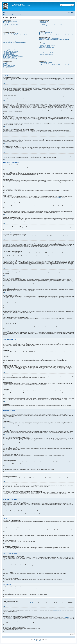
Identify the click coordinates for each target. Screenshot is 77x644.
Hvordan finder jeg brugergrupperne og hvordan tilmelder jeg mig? (50, 25)
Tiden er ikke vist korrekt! (7, 36)
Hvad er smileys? (6, 64)
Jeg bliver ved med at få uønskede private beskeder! (48, 34)
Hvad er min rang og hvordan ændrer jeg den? (10, 41)
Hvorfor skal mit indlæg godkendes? (9, 58)
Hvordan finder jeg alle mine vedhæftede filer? (47, 59)
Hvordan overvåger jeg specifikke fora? (46, 53)
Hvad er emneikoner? (6, 71)
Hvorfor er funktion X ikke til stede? (45, 64)
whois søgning (66, 618)
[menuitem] (10, 13)
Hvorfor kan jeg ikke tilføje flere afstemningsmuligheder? (12, 50)
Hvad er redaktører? (43, 23)
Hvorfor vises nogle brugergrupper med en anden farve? (49, 27)
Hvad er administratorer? (43, 22)
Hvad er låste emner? (6, 70)
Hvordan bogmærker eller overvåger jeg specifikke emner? (49, 52)
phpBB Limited (31, 603)
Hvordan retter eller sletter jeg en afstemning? (10, 51)
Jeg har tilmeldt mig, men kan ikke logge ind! (10, 25)
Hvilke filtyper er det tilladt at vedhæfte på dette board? (48, 58)
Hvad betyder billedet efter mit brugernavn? (10, 39)
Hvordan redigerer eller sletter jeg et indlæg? (10, 47)
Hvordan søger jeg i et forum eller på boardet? (47, 43)
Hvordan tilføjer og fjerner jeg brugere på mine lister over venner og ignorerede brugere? (54, 39)
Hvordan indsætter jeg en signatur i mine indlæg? (11, 48)
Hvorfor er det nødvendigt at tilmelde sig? (10, 22)
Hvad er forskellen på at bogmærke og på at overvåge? (49, 51)
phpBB (35, 639)
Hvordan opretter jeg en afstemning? (9, 49)
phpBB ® (59, 198)
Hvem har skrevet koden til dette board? (46, 63)
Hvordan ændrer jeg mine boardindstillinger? (10, 34)
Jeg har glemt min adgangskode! (8, 28)
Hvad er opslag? (5, 69)
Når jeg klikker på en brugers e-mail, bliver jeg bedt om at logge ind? (14, 42)
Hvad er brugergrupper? (43, 24)
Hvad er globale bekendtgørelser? (8, 67)
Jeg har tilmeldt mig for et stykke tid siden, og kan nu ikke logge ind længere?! (16, 27)
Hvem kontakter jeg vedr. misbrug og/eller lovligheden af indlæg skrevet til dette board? (54, 65)
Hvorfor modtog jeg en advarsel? (8, 54)
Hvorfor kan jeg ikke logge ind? (8, 26)
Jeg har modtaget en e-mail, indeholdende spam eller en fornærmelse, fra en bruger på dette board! (56, 35)
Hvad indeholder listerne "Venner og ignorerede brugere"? (49, 38)
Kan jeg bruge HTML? (6, 63)
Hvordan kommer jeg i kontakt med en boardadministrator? (49, 66)
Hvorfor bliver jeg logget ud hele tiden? (9, 29)
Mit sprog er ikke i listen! (7, 38)
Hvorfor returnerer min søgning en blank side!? (47, 45)
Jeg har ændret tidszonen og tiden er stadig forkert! (11, 37)
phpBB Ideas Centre (57, 610)
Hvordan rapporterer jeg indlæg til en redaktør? (11, 55)
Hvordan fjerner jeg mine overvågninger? (46, 54)
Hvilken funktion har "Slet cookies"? (9, 30)
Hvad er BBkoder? (6, 62)
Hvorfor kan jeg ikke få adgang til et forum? (10, 52)
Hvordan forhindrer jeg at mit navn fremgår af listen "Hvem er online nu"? (15, 35)
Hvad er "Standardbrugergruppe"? (45, 28)
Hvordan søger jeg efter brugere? (45, 46)
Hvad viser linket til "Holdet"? (44, 29)
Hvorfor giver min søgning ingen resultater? (46, 44)
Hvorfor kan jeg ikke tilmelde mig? (8, 24)
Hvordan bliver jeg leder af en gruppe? (46, 26)
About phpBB (14, 604)
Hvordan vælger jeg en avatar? (8, 40)
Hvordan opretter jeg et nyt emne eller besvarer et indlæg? (12, 46)
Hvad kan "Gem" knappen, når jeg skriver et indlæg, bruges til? (13, 57)
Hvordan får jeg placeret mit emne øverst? (10, 59)
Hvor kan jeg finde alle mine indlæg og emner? (47, 47)
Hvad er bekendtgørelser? (7, 68)
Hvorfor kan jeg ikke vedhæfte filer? (9, 53)
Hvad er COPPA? (6, 23)
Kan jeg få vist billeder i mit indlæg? (9, 66)
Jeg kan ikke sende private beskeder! (45, 33)
